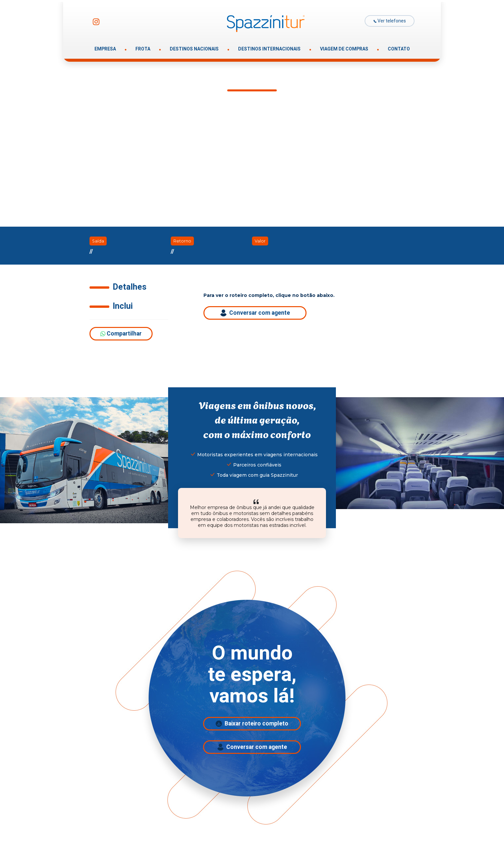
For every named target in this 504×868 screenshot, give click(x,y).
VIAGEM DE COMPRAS (344, 49)
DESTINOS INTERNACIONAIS (269, 49)
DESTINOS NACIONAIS (194, 49)
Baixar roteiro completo (252, 724)
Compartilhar (121, 334)
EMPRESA (105, 49)
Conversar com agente (255, 313)
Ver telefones (390, 21)
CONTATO (399, 49)
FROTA (143, 49)
